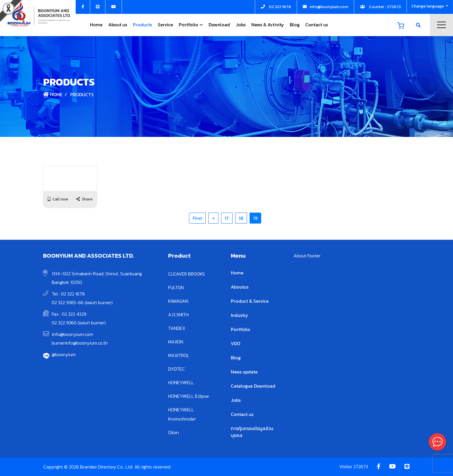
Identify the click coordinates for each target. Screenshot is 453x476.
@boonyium (64, 354)
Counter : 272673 (380, 7)
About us (118, 25)
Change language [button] (428, 6)
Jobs (241, 25)
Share (84, 199)
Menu (441, 25)
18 (241, 218)
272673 (361, 466)
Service (165, 25)
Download (219, 25)
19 (255, 218)
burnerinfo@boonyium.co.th (80, 343)
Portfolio (189, 25)
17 (227, 218)
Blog (295, 25)
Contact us (317, 25)
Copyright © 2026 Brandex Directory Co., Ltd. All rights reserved (107, 467)
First (197, 218)
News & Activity (268, 25)
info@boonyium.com (72, 334)
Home (96, 25)
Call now (58, 199)
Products (142, 25)
